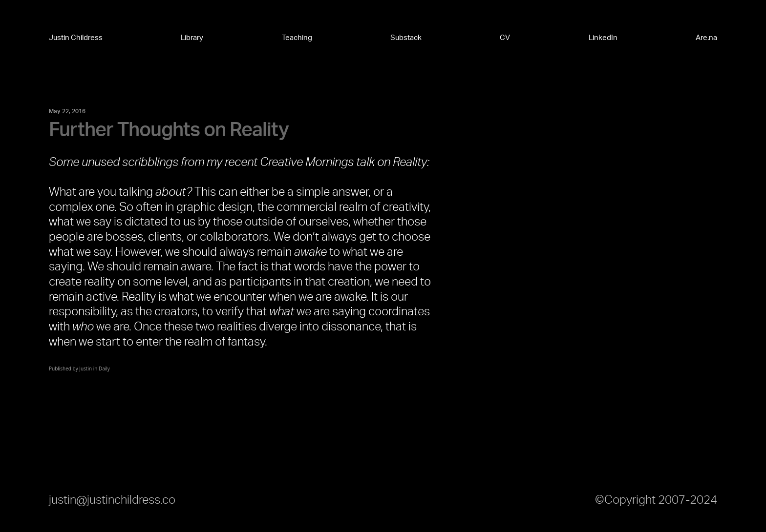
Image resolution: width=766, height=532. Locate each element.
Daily (104, 368)
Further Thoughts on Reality (169, 130)
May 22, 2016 (67, 111)
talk (365, 163)
